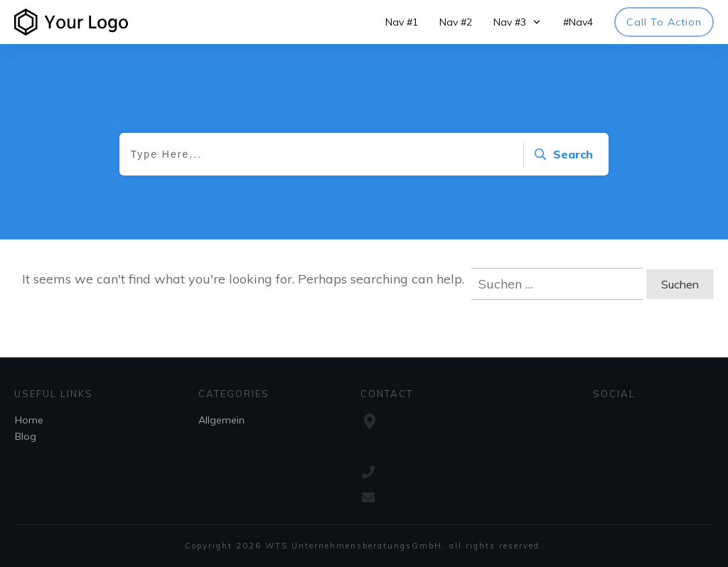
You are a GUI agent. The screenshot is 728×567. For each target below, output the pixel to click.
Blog (26, 436)
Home (29, 420)
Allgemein (221, 420)
